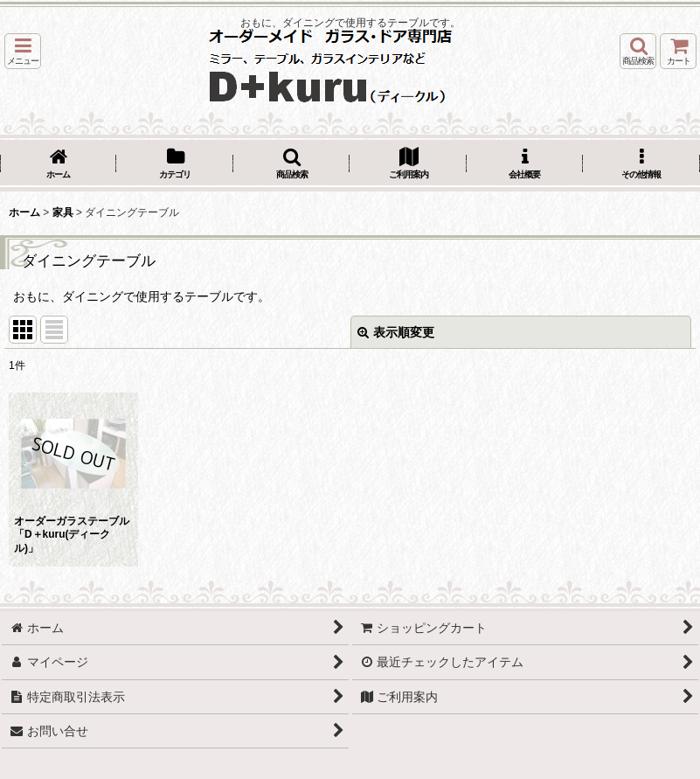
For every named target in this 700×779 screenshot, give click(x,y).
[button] (23, 51)
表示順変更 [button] (396, 332)
